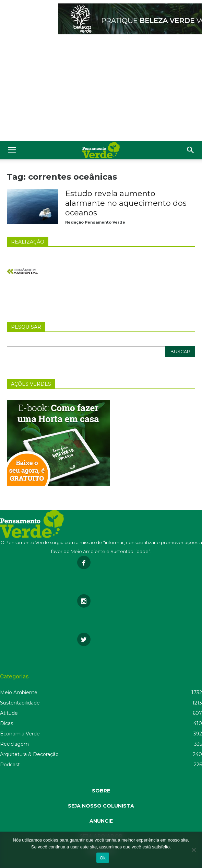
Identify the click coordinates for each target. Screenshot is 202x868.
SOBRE (101, 791)
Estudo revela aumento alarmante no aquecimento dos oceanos (126, 203)
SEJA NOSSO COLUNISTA (101, 806)
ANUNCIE (101, 821)
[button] (191, 150)
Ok (103, 858)
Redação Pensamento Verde (95, 222)
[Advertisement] (101, 89)
